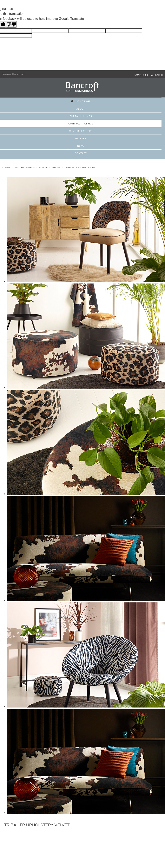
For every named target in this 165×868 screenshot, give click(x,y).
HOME (8, 167)
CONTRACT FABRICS (81, 124)
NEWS (81, 146)
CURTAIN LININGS (81, 116)
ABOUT (81, 109)
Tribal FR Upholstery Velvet (80, 167)
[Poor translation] (11, 24)
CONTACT (81, 153)
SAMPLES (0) (141, 75)
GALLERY (81, 138)
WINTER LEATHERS (81, 131)
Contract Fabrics (25, 167)
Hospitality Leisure (50, 167)
